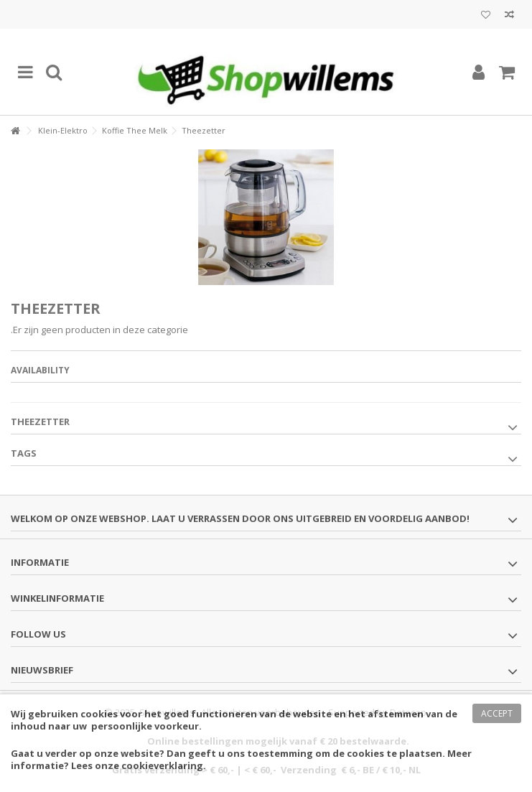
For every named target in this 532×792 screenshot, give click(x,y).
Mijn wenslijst (486, 15)
